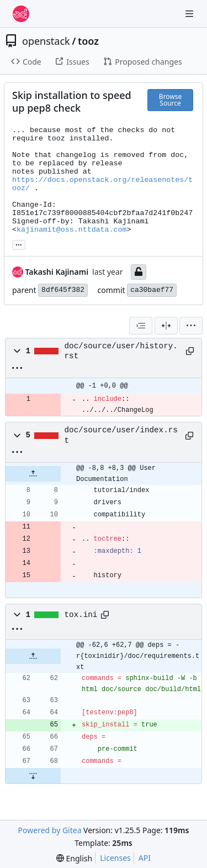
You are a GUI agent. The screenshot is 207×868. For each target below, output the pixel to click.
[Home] (21, 14)
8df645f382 (63, 290)
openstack (46, 41)
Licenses (115, 858)
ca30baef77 (152, 290)
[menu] (191, 326)
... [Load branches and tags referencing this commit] (19, 244)
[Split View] (166, 326)
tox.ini (81, 615)
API (145, 858)
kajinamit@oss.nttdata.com (72, 230)
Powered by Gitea (50, 830)
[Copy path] (190, 351)
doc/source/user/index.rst (121, 435)
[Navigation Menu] (190, 14)
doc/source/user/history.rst (121, 351)
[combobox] (141, 326)
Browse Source (170, 100)
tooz (88, 41)
